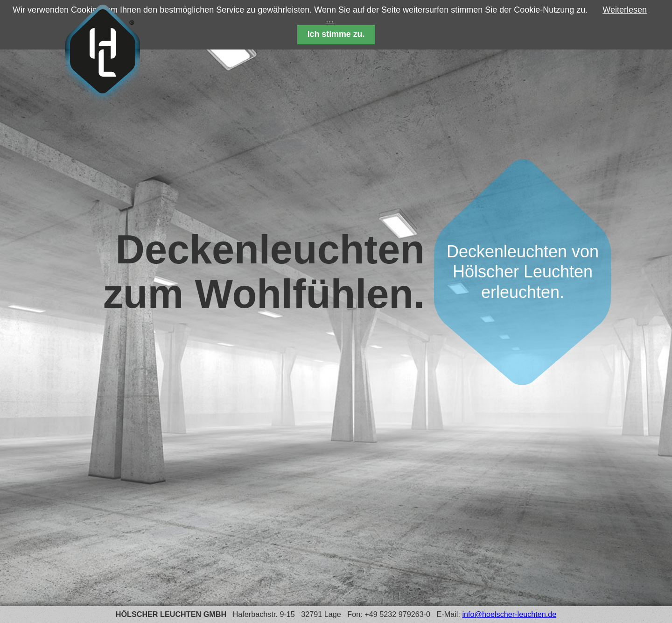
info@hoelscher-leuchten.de (509, 614)
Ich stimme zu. (336, 34)
